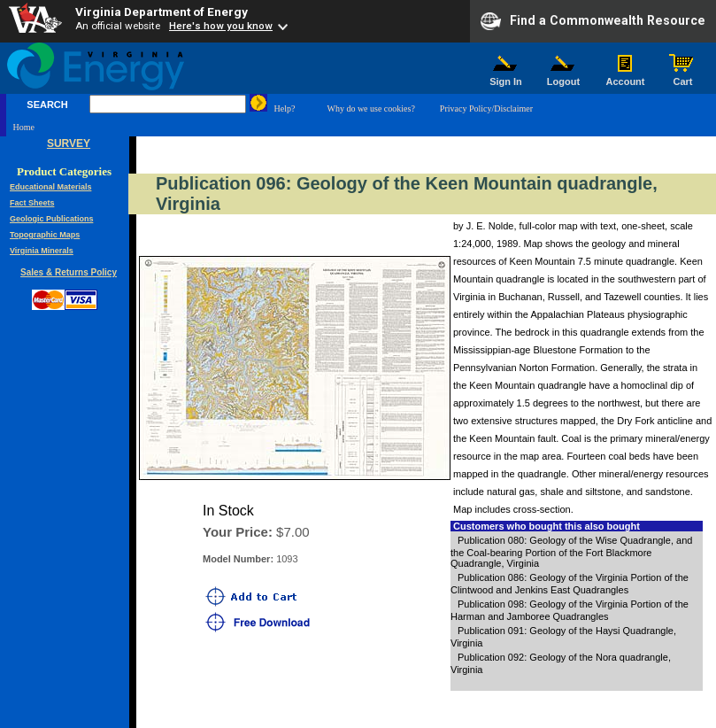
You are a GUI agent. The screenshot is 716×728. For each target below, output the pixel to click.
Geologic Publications (52, 219)
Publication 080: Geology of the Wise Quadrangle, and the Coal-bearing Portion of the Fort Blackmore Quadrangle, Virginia (571, 552)
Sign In (506, 77)
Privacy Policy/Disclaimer (486, 108)
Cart (683, 77)
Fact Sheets (32, 203)
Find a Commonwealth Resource (593, 21)
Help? (285, 108)
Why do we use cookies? (370, 108)
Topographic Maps (45, 235)
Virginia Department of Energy (162, 12)
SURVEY (69, 143)
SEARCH (47, 105)
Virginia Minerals (42, 251)
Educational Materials (51, 187)
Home (24, 127)
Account (625, 77)
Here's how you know (221, 26)
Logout (564, 77)
